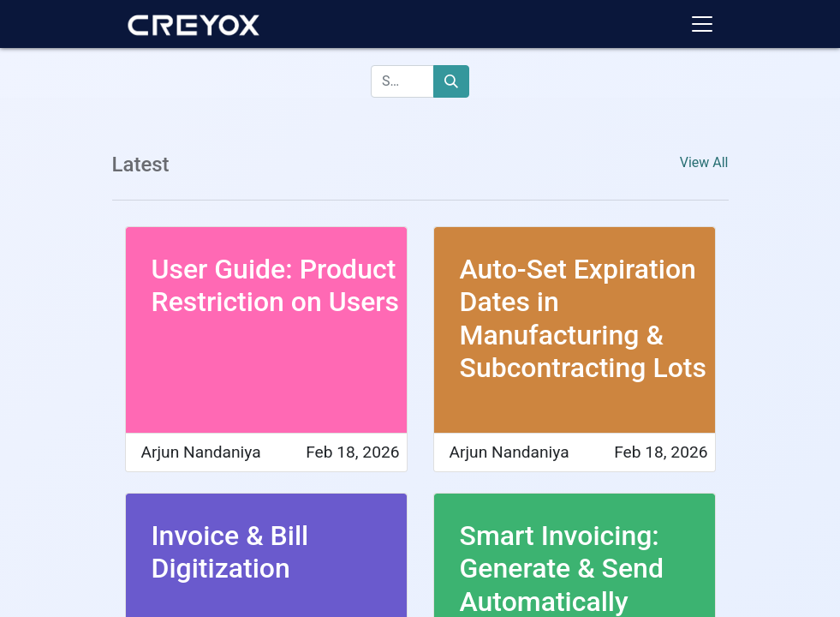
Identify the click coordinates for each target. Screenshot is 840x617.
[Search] (451, 81)
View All (704, 162)
